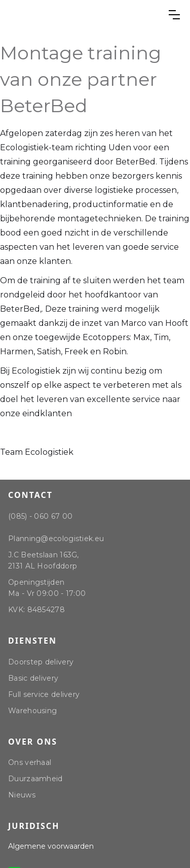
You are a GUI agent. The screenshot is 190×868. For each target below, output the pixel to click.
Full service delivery (44, 694)
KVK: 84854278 (36, 610)
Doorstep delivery (41, 662)
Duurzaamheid (35, 779)
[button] (174, 15)
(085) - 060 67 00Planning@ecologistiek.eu (56, 527)
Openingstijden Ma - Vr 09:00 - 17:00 (47, 588)
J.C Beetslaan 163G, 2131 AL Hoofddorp (44, 560)
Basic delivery (33, 678)
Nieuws (22, 795)
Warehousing (32, 711)
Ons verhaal (30, 762)
